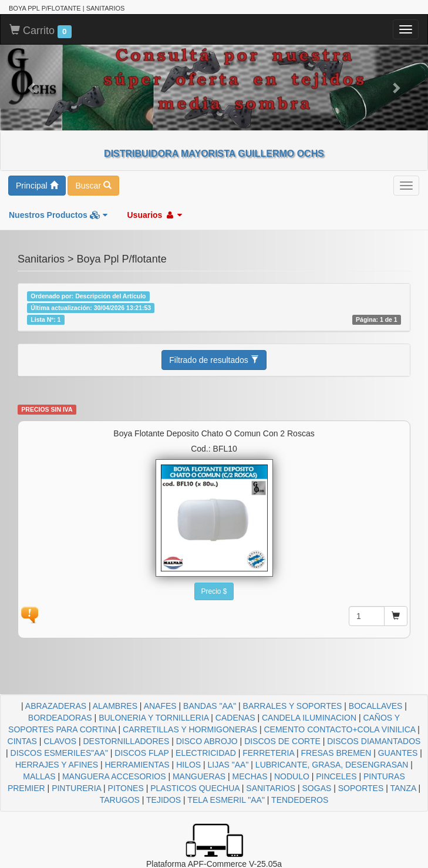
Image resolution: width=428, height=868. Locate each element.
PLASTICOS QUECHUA (195, 788)
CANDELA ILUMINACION (309, 718)
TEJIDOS (164, 800)
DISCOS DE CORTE (282, 741)
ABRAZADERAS (56, 706)
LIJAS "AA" (228, 765)
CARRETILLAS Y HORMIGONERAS (190, 729)
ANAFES (160, 706)
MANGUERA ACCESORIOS (114, 776)
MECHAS (250, 776)
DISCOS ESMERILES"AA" (59, 753)
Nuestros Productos (58, 215)
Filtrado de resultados (214, 360)
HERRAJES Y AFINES (57, 765)
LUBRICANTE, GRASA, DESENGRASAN (332, 765)
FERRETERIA (268, 753)
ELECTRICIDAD (206, 753)
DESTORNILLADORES (126, 741)
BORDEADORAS (60, 718)
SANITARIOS (271, 788)
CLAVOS (60, 741)
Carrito (41, 31)
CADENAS (235, 718)
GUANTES (398, 753)
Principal (37, 186)
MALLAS (39, 776)
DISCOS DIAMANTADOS (374, 741)
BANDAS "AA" (210, 706)
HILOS (188, 765)
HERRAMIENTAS (137, 765)
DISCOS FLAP (141, 753)
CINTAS (22, 741)
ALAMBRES (115, 706)
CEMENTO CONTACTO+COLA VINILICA (340, 729)
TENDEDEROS (300, 800)
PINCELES (336, 776)
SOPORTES (361, 788)
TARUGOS (120, 800)
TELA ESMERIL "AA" (226, 800)
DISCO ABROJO (207, 741)
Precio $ (214, 591)
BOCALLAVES (376, 706)
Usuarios (154, 215)
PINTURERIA (76, 788)
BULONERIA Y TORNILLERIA (154, 718)
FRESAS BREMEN (336, 753)
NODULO (292, 776)
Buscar (93, 186)
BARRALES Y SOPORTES (293, 706)
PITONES (126, 788)
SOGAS (317, 788)
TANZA (403, 788)
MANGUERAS (199, 776)
